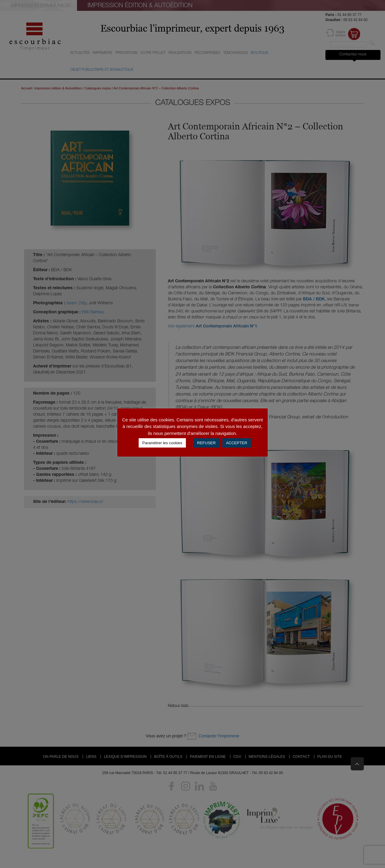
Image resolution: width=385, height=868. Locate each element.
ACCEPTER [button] (237, 443)
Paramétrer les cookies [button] (162, 443)
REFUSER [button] (206, 443)
